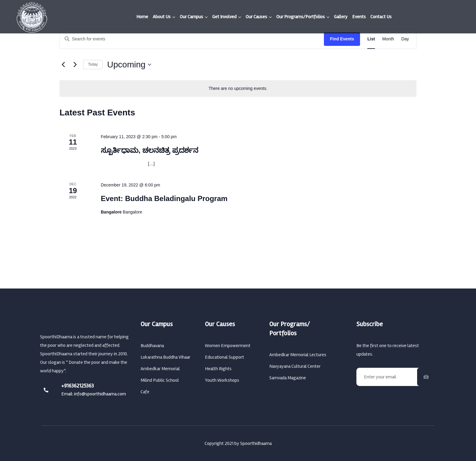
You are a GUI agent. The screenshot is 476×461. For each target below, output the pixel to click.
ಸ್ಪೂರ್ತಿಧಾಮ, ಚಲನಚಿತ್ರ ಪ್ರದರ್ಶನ (150, 150)
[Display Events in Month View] (388, 39)
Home (142, 17)
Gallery (341, 17)
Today (93, 64)
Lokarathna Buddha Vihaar (165, 357)
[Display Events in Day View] (405, 39)
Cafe (145, 392)
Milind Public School (160, 380)
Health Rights (218, 369)
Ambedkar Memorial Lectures (298, 355)
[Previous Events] (63, 65)
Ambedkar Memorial (160, 369)
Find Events (342, 39)
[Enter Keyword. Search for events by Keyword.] (192, 39)
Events (359, 17)
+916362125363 (78, 386)
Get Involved (224, 17)
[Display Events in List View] (371, 39)
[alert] (238, 89)
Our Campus (191, 17)
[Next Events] (75, 65)
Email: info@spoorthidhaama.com (94, 394)
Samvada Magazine (288, 378)
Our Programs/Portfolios (301, 17)
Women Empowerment (228, 346)
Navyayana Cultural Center (295, 366)
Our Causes (256, 17)
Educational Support (224, 357)
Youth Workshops (222, 380)
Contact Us (381, 17)
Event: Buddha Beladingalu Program (164, 198)
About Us (162, 17)
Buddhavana (152, 346)
